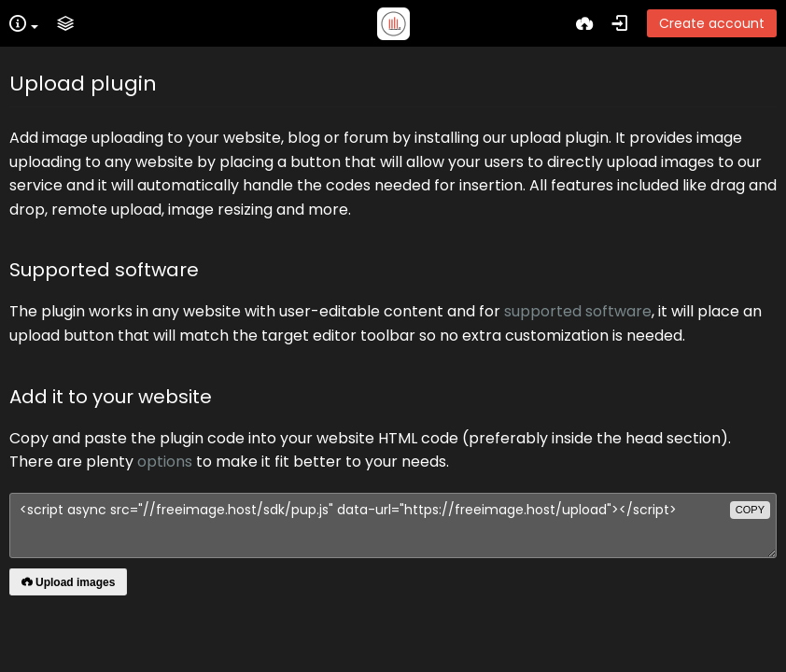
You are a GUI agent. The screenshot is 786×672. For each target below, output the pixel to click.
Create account (712, 23)
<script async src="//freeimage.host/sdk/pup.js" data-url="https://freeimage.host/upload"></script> (393, 525)
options (165, 462)
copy (750, 510)
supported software (578, 311)
